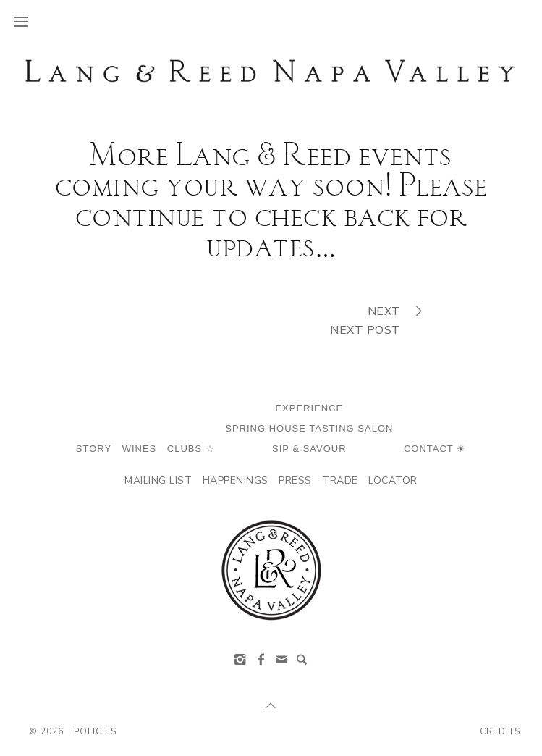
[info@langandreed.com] (281, 660)
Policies (95, 731)
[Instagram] (240, 660)
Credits (500, 731)
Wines (140, 449)
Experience (309, 408)
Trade (340, 480)
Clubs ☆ (191, 449)
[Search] (302, 660)
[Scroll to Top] (271, 706)
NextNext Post (374, 320)
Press (295, 480)
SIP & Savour (309, 449)
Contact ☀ (435, 449)
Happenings (236, 480)
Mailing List (158, 480)
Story (94, 449)
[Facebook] (261, 660)
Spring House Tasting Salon (309, 428)
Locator (393, 480)
